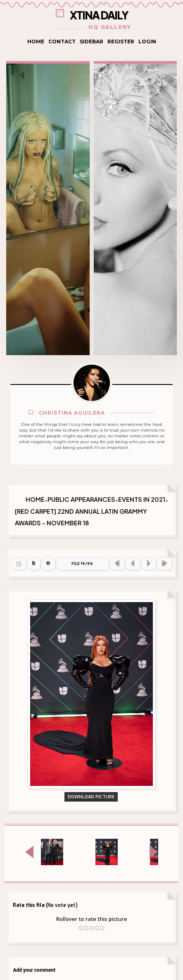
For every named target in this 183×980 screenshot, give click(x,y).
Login (147, 42)
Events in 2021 (142, 499)
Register (121, 42)
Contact (62, 42)
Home (36, 42)
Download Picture (91, 797)
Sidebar (91, 42)
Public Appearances (81, 499)
